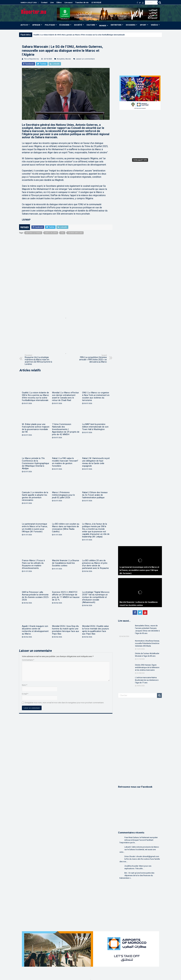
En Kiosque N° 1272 (140, 160)
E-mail (25, 694)
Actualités (61, 59)
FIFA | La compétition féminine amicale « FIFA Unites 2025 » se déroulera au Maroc (92, 359)
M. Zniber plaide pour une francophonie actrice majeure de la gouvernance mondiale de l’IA (36, 428)
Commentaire (28, 660)
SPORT (143, 25)
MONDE (103, 26)
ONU (63, 233)
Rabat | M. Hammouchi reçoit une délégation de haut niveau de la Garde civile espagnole (96, 462)
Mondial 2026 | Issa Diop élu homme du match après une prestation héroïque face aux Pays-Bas (66, 630)
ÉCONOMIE (64, 25)
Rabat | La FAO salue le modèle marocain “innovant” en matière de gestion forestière (65, 462)
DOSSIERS (131, 25)
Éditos (59, 3)
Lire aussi (68, 3)
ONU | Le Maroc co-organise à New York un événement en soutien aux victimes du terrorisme (96, 396)
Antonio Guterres (34, 233)
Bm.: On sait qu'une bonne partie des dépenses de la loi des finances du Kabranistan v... (137, 875)
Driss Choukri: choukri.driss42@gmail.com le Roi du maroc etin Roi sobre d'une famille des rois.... (140, 859)
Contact (44, 3)
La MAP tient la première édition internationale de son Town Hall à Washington (95, 427)
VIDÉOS (154, 25)
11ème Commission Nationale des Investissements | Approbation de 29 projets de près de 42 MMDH (66, 429)
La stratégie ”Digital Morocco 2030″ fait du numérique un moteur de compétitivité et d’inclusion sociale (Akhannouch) (96, 597)
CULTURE (91, 25)
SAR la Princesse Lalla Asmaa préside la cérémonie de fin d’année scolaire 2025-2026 (36, 596)
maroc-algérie (51, 233)
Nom (25, 685)
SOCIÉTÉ (78, 25)
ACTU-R (24, 25)
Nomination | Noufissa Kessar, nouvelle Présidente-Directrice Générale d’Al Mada (147, 643)
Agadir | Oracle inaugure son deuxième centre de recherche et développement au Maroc (35, 630)
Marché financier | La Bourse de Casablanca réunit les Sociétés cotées (66, 563)
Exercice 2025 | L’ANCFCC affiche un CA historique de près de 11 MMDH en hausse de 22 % (66, 596)
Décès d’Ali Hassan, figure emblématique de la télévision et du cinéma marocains (147, 667)
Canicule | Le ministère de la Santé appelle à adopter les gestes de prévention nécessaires (35, 496)
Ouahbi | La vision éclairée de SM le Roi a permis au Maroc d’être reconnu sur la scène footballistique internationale (79, 35)
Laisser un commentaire (85, 59)
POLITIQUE (50, 25)
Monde (68, 59)
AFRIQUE (36, 25)
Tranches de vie (82, 3)
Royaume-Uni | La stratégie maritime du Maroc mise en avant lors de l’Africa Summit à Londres (39, 360)
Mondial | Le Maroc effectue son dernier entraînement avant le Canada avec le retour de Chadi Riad (65, 396)
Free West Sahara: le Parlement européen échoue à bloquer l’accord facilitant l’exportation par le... (139, 840)
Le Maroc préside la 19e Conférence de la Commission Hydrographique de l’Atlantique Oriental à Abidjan (35, 463)
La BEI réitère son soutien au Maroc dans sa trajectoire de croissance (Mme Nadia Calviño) (66, 528)
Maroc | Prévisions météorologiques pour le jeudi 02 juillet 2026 (63, 495)
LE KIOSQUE (96, 3)
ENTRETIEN (116, 25)
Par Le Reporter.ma (31, 59)
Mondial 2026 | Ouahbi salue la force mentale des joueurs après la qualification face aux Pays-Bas (96, 630)
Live (52, 3)
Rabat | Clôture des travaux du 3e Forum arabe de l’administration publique (95, 495)
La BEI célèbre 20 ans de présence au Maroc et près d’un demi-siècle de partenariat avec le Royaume (95, 564)
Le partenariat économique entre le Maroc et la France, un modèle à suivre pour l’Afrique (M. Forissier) (35, 528)
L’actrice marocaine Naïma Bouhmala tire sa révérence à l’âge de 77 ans (147, 680)
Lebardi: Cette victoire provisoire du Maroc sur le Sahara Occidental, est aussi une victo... (139, 849)
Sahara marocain (75, 233)
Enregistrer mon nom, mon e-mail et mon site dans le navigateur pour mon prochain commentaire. (64, 703)
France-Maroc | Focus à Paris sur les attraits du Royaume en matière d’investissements (33, 564)
